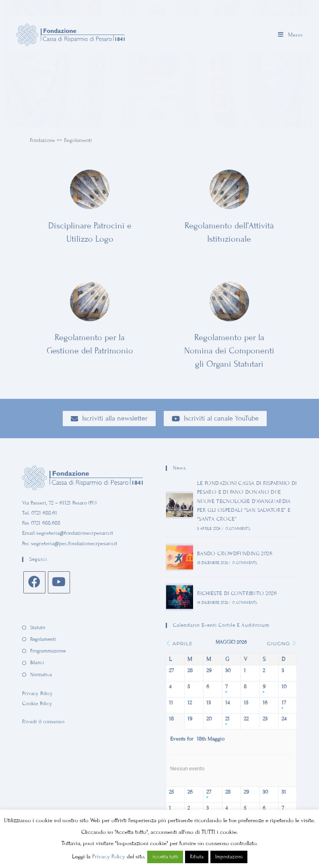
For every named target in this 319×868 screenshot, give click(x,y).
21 (227, 719)
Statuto (38, 628)
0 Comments (238, 529)
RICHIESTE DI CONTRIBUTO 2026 (237, 593)
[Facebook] (34, 582)
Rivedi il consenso (43, 722)
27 (209, 792)
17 (284, 703)
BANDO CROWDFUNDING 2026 (234, 554)
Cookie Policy (37, 704)
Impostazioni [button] (229, 857)
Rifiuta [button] (197, 857)
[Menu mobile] (290, 35)
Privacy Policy (37, 694)
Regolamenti (43, 639)
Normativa (41, 675)
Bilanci (37, 663)
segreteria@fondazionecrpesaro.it (75, 533)
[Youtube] (59, 582)
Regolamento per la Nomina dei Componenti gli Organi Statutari (229, 351)
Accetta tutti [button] (165, 857)
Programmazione (48, 651)
